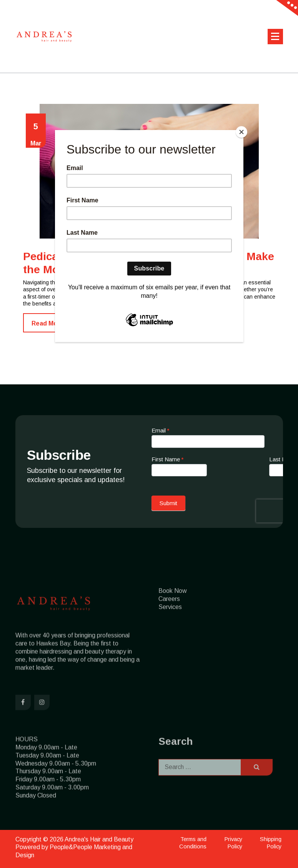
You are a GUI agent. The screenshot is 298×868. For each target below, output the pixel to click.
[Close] (241, 132)
